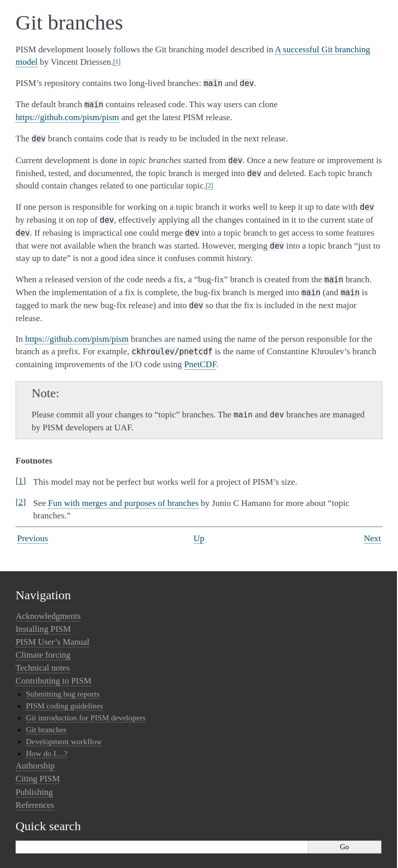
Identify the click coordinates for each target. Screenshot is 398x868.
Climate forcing (43, 655)
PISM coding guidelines (65, 706)
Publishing (34, 792)
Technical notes (43, 668)
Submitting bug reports (63, 694)
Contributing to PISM (53, 681)
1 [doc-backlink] (21, 481)
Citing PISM (38, 779)
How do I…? (47, 753)
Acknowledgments (48, 616)
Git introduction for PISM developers (86, 718)
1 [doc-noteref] (117, 62)
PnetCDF (200, 364)
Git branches (46, 729)
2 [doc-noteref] (209, 185)
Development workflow (64, 741)
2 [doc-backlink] (21, 502)
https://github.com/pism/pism (67, 117)
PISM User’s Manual (52, 642)
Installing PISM (43, 629)
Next (372, 538)
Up (199, 538)
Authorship (35, 766)
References (35, 805)
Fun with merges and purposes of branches (124, 503)
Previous (33, 538)
